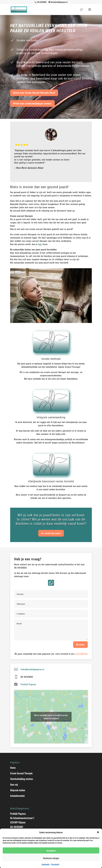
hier (40, 244)
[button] (98, 832)
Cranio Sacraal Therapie (21, 773)
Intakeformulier (17, 796)
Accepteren (51, 851)
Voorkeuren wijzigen (51, 858)
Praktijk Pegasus (28, 684)
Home (13, 768)
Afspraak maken (18, 790)
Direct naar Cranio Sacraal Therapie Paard (34, 93)
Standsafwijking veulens (22, 779)
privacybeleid (81, 654)
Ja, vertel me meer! (51, 533)
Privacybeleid (55, 864)
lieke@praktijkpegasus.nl (32, 669)
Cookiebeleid (46, 864)
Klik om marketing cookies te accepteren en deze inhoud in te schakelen (51, 717)
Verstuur (80, 645)
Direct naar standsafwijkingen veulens (32, 103)
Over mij (14, 785)
